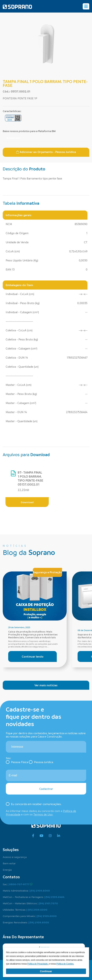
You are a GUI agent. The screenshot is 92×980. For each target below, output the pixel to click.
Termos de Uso (43, 814)
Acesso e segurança (15, 857)
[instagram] (50, 836)
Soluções (11, 850)
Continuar (46, 971)
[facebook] (33, 836)
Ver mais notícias (46, 685)
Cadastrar (46, 789)
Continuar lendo (33, 656)
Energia (7, 870)
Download (14, 138)
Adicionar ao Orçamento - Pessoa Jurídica (46, 152)
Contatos (11, 877)
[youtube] (41, 836)
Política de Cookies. (65, 964)
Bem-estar (9, 863)
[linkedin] (59, 836)
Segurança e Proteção (47, 572)
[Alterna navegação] (86, 6)
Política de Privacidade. (38, 964)
